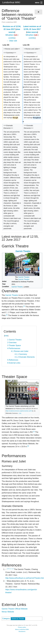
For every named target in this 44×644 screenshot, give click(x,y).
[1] (24, 306)
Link (20, 413)
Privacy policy (22, 627)
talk (16, 35)
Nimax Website (8, 612)
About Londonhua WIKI (22, 629)
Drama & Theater (18, 619)
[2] (28, 446)
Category (6, 619)
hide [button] (6, 336)
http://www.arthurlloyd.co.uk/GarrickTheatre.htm (25, 578)
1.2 (13, 569)
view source (32, 32)
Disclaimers (22, 631)
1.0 (8, 569)
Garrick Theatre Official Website (15, 609)
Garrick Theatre (23, 251)
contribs (12, 38)
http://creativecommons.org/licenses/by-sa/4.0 (19, 411)
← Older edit (12, 41)
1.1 (10, 569)
